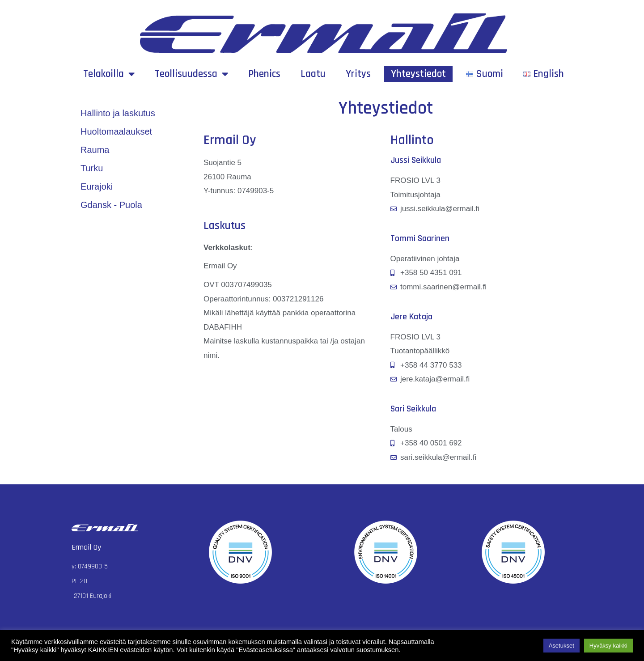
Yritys (358, 74)
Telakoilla (109, 74)
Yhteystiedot (418, 74)
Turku (92, 168)
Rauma (95, 150)
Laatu (313, 74)
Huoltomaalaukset (116, 131)
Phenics (264, 74)
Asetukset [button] (561, 646)
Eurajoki (97, 186)
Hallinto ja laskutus (118, 113)
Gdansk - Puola (111, 205)
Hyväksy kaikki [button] (608, 646)
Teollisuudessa (191, 74)
